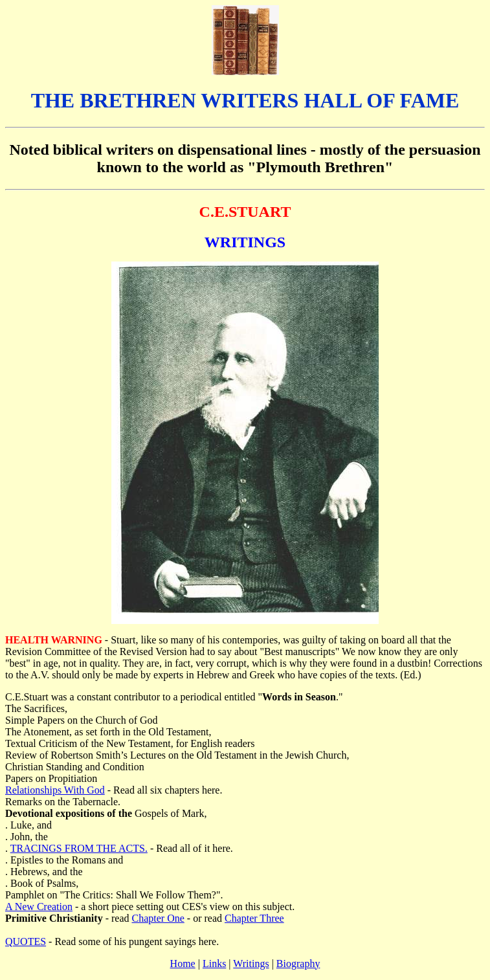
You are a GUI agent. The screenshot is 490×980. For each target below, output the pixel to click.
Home (183, 963)
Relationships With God (55, 790)
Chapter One (158, 918)
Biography (298, 963)
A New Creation (39, 907)
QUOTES (26, 941)
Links (214, 963)
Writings (251, 963)
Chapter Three (254, 918)
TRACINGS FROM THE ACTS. (79, 848)
